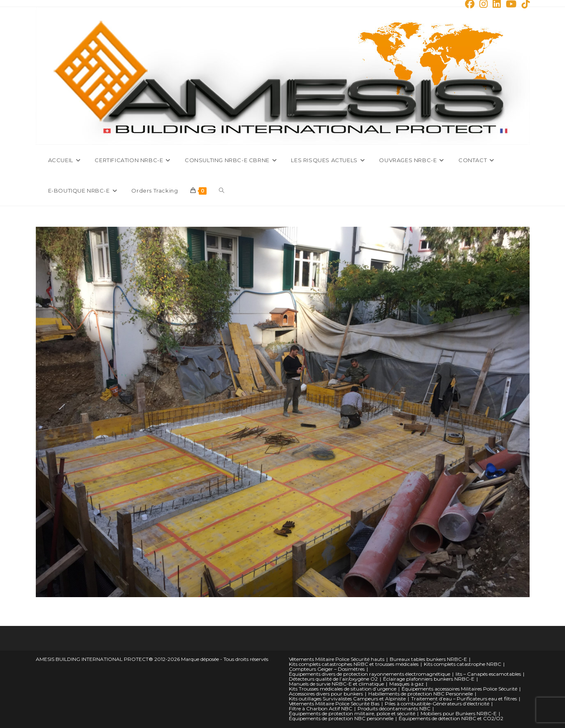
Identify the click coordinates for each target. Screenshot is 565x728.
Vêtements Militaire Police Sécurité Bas (334, 704)
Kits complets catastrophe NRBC (463, 664)
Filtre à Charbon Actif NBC (321, 708)
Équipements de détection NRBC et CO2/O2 (451, 718)
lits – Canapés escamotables (488, 674)
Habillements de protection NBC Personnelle (421, 694)
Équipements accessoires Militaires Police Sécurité (459, 689)
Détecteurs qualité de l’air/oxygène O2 (333, 679)
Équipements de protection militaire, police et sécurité (352, 713)
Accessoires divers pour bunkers (326, 694)
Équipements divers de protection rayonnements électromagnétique (370, 674)
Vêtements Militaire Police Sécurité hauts (337, 659)
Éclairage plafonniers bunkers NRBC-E (429, 679)
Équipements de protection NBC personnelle (341, 718)
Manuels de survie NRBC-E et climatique (336, 684)
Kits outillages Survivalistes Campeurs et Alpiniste (347, 699)
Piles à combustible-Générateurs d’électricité (437, 704)
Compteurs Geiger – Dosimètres (327, 669)
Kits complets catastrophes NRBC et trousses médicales (354, 664)
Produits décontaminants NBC (394, 708)
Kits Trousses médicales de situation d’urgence (343, 689)
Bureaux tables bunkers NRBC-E (428, 659)
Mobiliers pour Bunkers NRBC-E (459, 713)
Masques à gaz (407, 684)
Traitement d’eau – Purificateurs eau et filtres (464, 699)
